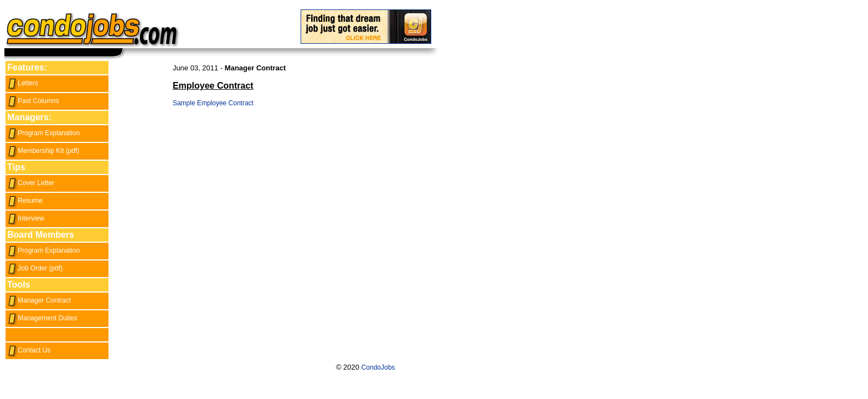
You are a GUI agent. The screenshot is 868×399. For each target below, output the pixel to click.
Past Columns (33, 101)
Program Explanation (43, 133)
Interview (26, 218)
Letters (23, 83)
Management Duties (42, 318)
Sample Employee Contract (213, 103)
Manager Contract (39, 300)
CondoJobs (378, 367)
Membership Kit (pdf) (43, 151)
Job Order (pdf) (35, 268)
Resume (25, 201)
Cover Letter (31, 183)
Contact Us (29, 350)
